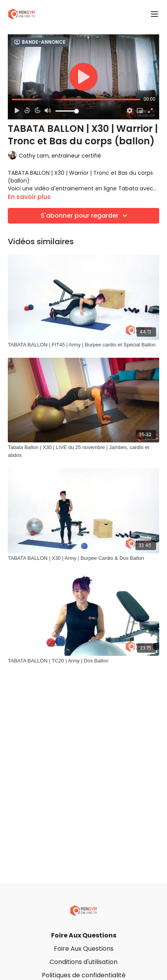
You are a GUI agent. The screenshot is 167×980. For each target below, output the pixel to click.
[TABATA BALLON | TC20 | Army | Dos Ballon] (83, 661)
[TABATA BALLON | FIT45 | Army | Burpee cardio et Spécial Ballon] (83, 345)
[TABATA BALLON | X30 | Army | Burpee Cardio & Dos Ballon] (83, 558)
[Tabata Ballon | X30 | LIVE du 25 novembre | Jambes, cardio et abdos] (83, 451)
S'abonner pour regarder (85, 216)
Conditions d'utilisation (83, 962)
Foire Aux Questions (84, 935)
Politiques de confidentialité (84, 975)
